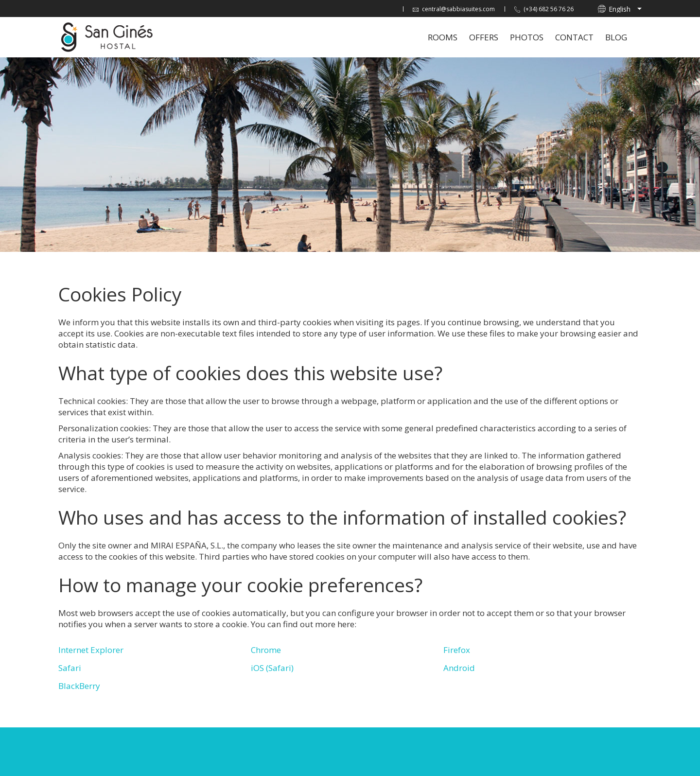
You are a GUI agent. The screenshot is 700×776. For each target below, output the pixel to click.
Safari (70, 668)
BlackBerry (79, 686)
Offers (484, 37)
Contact (574, 37)
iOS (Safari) (272, 668)
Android (459, 668)
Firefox (457, 650)
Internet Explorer (91, 650)
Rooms (443, 37)
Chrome (266, 650)
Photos (527, 37)
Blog (616, 37)
